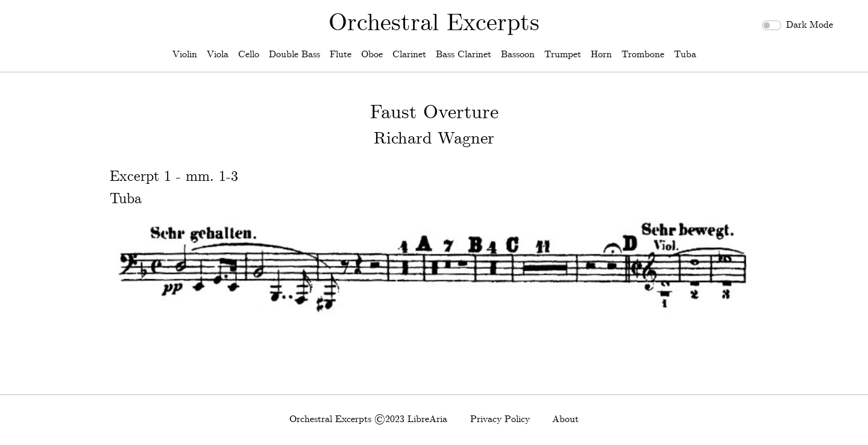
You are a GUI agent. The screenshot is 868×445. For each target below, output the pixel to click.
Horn (601, 55)
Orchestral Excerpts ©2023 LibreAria (368, 419)
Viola (218, 55)
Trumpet (563, 55)
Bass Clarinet (464, 55)
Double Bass (294, 55)
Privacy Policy (500, 419)
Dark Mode (810, 25)
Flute (341, 55)
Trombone (643, 55)
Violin (185, 55)
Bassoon (518, 55)
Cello (249, 55)
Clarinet (409, 55)
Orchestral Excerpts (434, 24)
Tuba (685, 55)
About (565, 419)
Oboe (372, 55)
